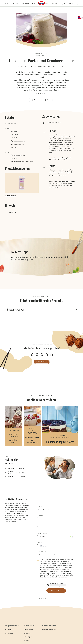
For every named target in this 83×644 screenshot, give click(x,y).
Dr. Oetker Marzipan (19, 141)
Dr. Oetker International (49, 630)
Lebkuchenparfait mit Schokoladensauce (32, 426)
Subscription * (42, 552)
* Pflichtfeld (41, 599)
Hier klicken (58, 585)
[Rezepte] (9, 3)
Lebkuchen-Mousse (13, 426)
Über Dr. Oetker (28, 630)
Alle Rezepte (9, 630)
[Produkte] (17, 3)
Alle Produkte (9, 633)
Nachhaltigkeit (28, 637)
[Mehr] (35, 3)
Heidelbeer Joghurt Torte (60, 426)
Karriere (26, 641)
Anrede (39, 507)
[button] (41, 51)
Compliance (27, 633)
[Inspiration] (27, 3)
